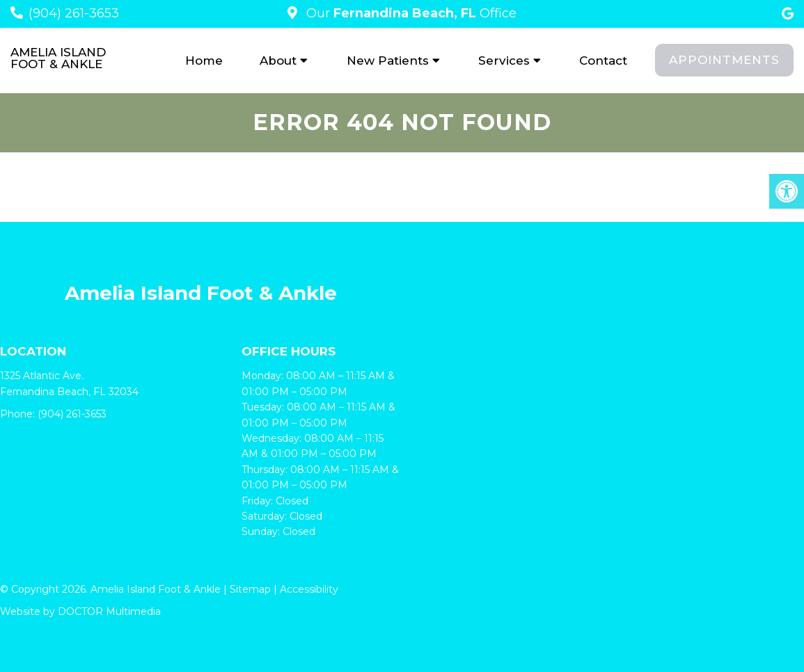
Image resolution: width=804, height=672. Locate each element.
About (278, 61)
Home (204, 61)
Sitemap (250, 589)
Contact (603, 61)
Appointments (724, 60)
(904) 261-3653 (74, 13)
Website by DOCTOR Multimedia (80, 611)
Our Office (410, 13)
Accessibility (309, 589)
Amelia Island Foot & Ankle (58, 58)
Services (504, 61)
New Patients (388, 61)
